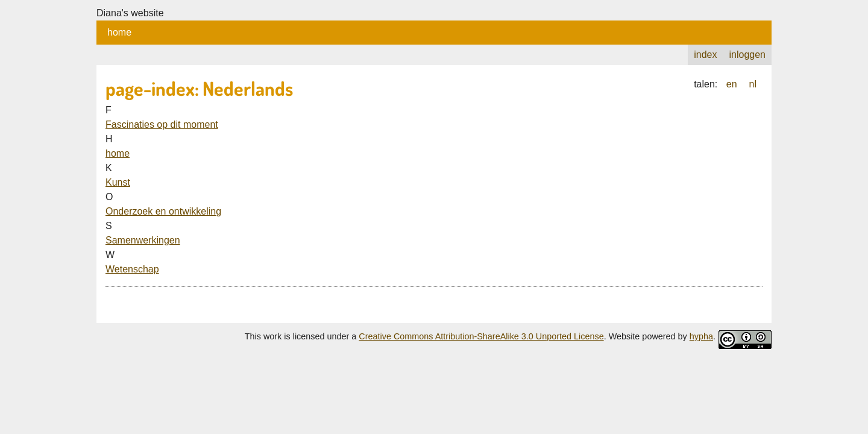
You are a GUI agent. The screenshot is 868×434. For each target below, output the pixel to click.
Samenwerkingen (143, 240)
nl (753, 84)
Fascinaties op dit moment (162, 124)
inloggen (748, 55)
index (705, 55)
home (119, 32)
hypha (701, 336)
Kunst (118, 182)
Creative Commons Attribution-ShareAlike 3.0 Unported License (481, 336)
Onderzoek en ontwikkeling (163, 211)
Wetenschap (132, 269)
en (732, 84)
